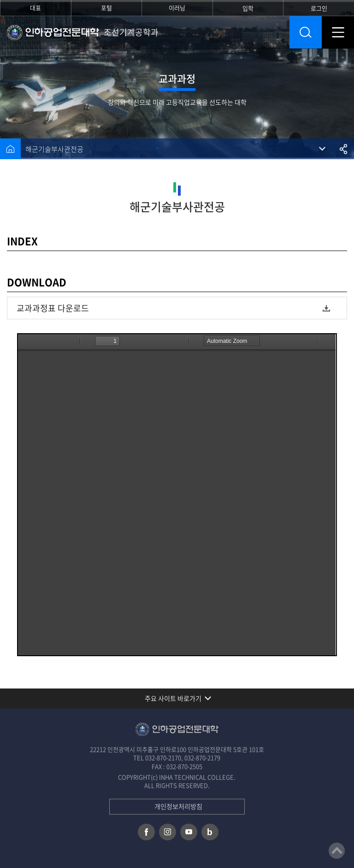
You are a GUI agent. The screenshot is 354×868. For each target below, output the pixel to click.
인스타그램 (168, 832)
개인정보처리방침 (178, 806)
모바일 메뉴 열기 (338, 32)
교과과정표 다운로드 (53, 308)
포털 (106, 8)
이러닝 (177, 8)
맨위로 (337, 851)
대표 (35, 8)
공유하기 (344, 149)
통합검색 (306, 32)
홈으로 (10, 149)
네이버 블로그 (210, 832)
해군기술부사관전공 (54, 149)
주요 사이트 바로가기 (173, 698)
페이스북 (146, 832)
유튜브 (189, 832)
